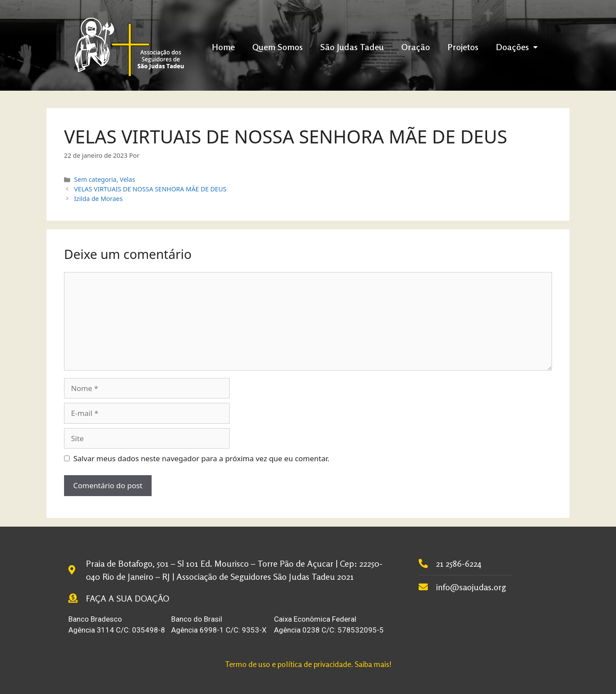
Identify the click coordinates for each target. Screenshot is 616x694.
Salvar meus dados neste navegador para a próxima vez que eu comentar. (201, 458)
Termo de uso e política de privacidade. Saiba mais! (308, 664)
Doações (517, 47)
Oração (416, 47)
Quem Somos (278, 47)
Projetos (463, 47)
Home (223, 47)
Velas (127, 179)
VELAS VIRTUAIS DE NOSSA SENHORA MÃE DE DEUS (150, 189)
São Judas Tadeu (352, 47)
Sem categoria (95, 179)
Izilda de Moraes (98, 199)
